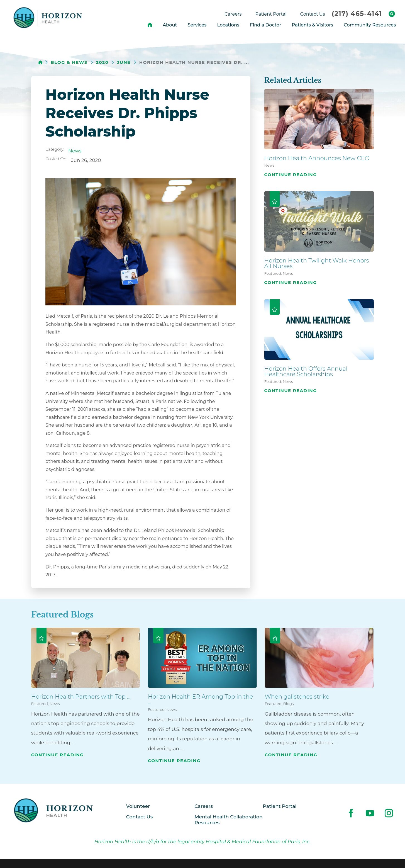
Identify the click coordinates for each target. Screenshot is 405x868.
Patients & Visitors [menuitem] (313, 25)
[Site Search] (392, 14)
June (124, 62)
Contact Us (140, 817)
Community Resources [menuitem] (370, 25)
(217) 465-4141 (357, 14)
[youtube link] (370, 813)
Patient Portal (280, 806)
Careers (204, 806)
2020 (102, 62)
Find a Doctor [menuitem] (265, 25)
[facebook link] (351, 813)
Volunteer (138, 806)
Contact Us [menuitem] (313, 14)
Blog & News (69, 62)
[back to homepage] (40, 62)
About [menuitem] (170, 25)
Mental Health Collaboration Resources (229, 820)
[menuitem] (150, 25)
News (75, 151)
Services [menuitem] (197, 25)
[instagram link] (389, 813)
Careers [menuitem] (233, 14)
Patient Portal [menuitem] (271, 14)
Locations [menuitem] (228, 25)
